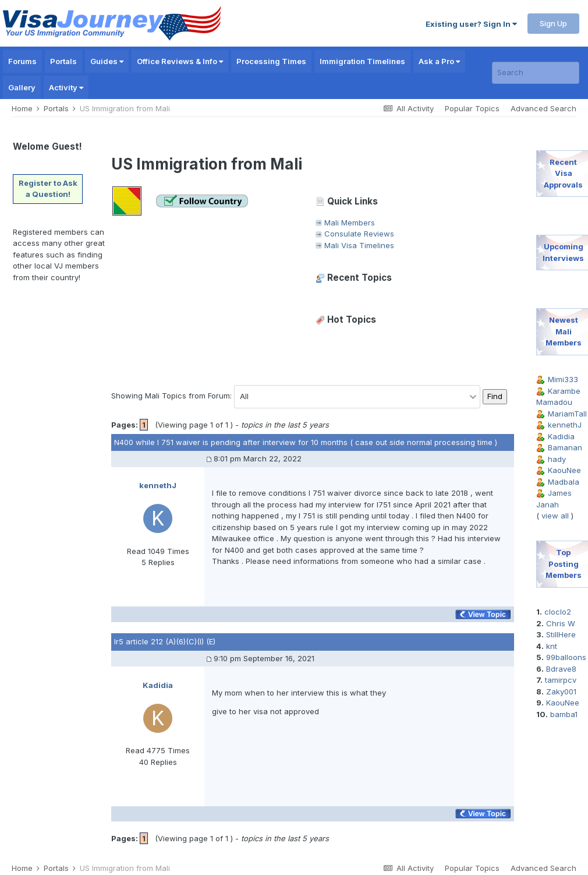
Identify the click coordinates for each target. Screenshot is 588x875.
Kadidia (561, 436)
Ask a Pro (439, 61)
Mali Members (350, 223)
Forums (22, 61)
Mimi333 (563, 379)
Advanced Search (543, 108)
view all (555, 516)
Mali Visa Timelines (359, 245)
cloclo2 (558, 612)
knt (552, 646)
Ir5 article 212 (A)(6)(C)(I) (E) (165, 641)
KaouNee (564, 470)
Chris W (561, 623)
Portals (63, 61)
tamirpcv (561, 680)
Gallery (22, 87)
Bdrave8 (561, 669)
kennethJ (565, 425)
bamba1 (564, 714)
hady (557, 459)
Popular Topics (472, 108)
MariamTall (567, 414)
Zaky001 (561, 691)
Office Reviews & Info (180, 61)
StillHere (561, 634)
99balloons (566, 657)
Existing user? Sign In (471, 24)
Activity (66, 87)
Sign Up (553, 23)
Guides (107, 61)
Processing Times (271, 61)
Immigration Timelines (362, 61)
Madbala (564, 482)
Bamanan (565, 447)
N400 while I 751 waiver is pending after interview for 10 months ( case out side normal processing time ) (306, 442)
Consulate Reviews (359, 234)
